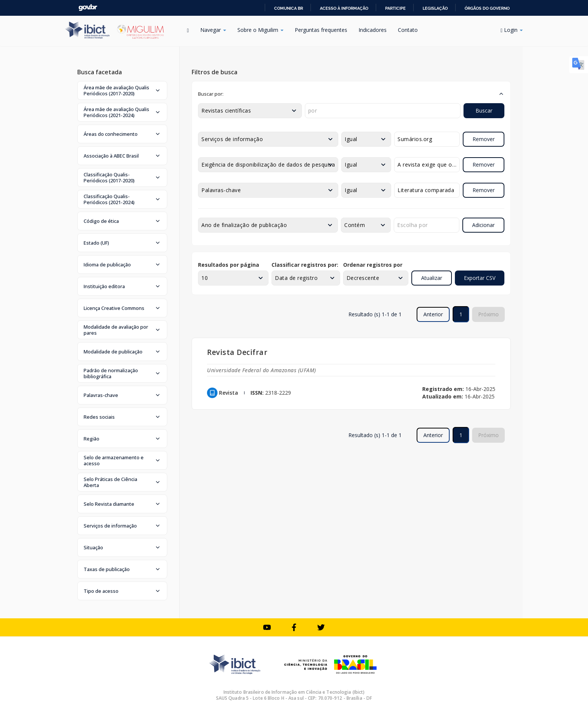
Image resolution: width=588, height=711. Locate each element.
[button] (122, 90)
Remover (484, 139)
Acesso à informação (344, 8)
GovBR (88, 8)
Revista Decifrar (237, 352)
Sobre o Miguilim (260, 30)
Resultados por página (229, 265)
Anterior (433, 314)
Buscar (484, 110)
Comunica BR (289, 8)
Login (512, 30)
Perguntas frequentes (321, 30)
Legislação (435, 8)
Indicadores (373, 30)
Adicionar (483, 225)
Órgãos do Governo (487, 8)
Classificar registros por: (305, 265)
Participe (395, 8)
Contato (408, 30)
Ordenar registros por (373, 265)
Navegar (213, 30)
